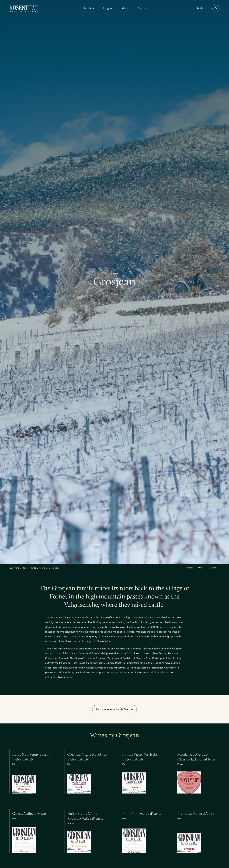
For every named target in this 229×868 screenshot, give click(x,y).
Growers (14, 568)
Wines (115, 294)
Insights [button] (108, 8)
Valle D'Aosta (38, 568)
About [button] (126, 8)
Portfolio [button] (90, 8)
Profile (190, 568)
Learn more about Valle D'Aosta (114, 709)
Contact (142, 8)
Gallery (213, 568)
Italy (25, 568)
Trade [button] (201, 8)
